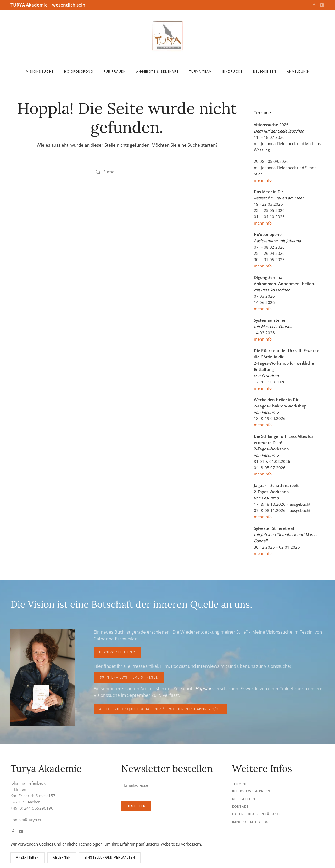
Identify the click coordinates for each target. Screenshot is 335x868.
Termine (240, 784)
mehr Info (263, 180)
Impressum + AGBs (250, 822)
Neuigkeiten (265, 71)
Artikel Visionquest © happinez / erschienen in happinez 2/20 (160, 709)
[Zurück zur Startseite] (167, 36)
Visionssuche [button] (40, 71)
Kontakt (241, 806)
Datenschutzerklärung (256, 814)
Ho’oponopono (79, 71)
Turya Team (201, 71)
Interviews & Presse (252, 791)
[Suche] (127, 172)
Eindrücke (233, 71)
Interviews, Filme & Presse (129, 677)
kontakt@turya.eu (26, 820)
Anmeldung (298, 71)
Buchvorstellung (117, 652)
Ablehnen (62, 857)
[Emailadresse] (167, 785)
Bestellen (136, 806)
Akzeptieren (28, 857)
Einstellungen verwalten (110, 857)
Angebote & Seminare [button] (157, 71)
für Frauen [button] (115, 71)
